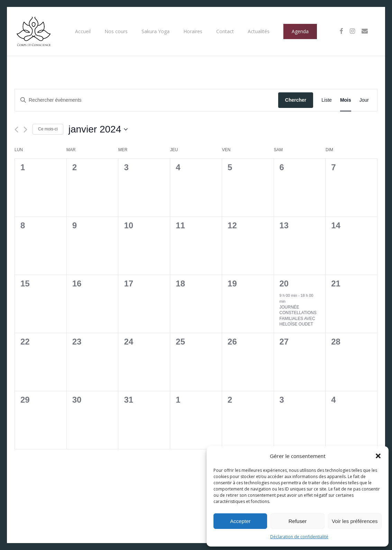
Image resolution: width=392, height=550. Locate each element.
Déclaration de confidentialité (299, 537)
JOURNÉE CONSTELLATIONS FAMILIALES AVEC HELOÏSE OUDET (298, 316)
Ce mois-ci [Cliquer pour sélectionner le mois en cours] (48, 129)
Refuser (298, 521)
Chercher (296, 100)
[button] (378, 456)
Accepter (240, 521)
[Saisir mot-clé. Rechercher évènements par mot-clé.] (147, 100)
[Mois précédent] (16, 130)
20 (284, 283)
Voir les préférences (355, 521)
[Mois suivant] (25, 130)
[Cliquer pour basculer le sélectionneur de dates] (98, 129)
